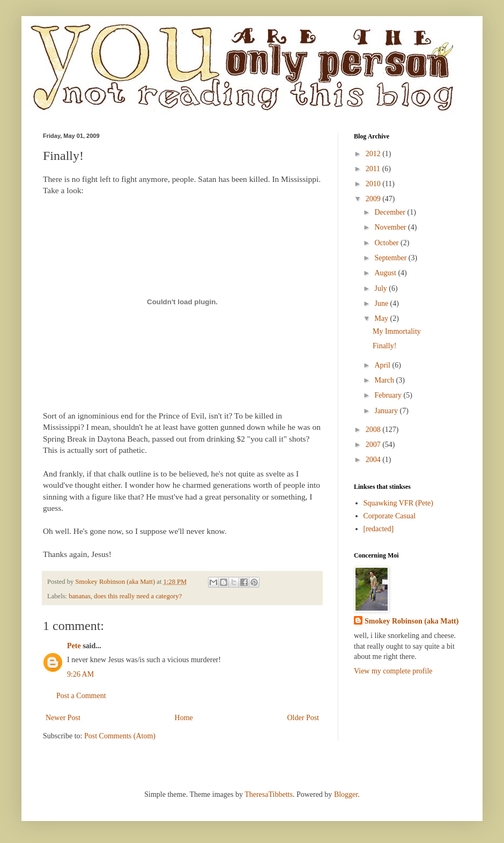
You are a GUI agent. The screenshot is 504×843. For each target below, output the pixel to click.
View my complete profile (393, 671)
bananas (80, 596)
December (391, 212)
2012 (374, 154)
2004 (374, 460)
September (391, 258)
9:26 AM (80, 674)
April (383, 365)
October (387, 243)
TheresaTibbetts (269, 794)
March (385, 380)
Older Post (303, 718)
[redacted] (379, 529)
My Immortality (397, 331)
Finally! (384, 346)
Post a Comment (81, 696)
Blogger (346, 794)
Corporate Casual (390, 516)
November (391, 227)
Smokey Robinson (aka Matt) (412, 621)
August (386, 273)
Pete (74, 646)
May (382, 318)
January (387, 411)
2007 (374, 445)
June (382, 303)
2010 (374, 184)
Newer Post (63, 718)
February (389, 395)
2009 (374, 199)
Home (184, 718)
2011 (374, 169)
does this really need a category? (138, 596)
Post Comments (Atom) (120, 736)
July (381, 288)
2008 (374, 430)
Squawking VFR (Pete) (398, 503)
